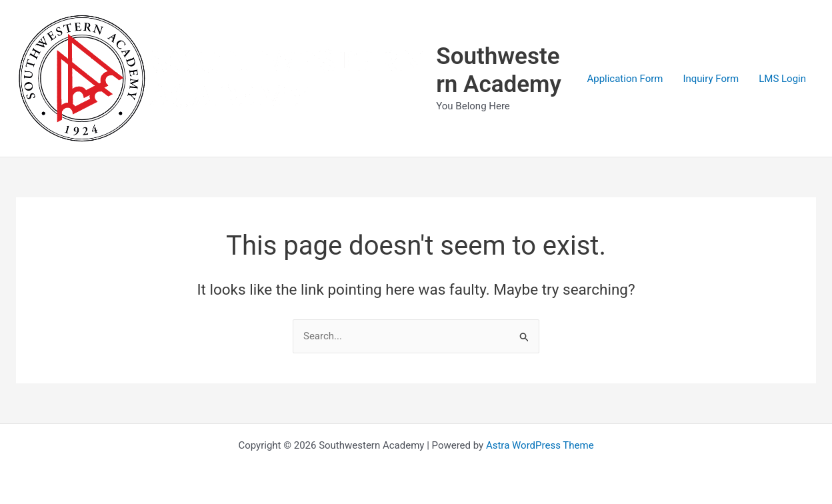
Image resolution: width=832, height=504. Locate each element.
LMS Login (782, 79)
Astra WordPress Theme (540, 445)
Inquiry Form (711, 79)
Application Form (625, 79)
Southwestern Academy (499, 70)
